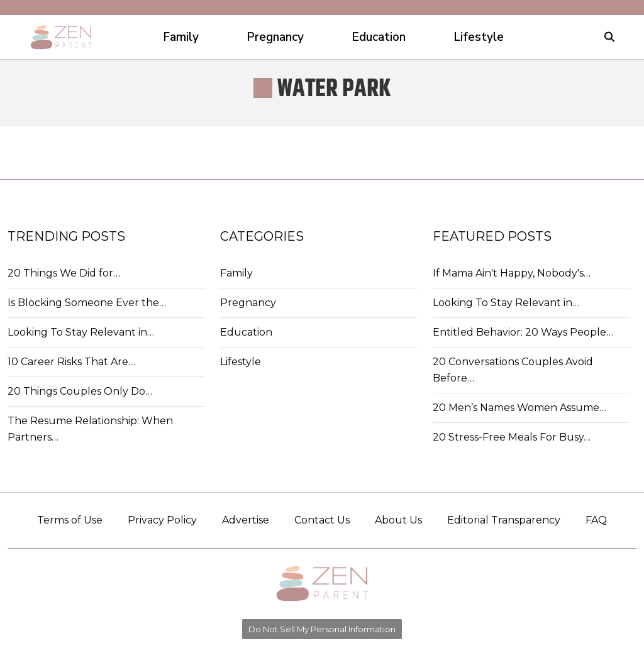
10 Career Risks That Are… (71, 362)
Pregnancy (248, 303)
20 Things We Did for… (64, 273)
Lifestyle (241, 362)
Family (236, 273)
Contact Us (322, 520)
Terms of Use (70, 520)
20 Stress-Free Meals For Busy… (512, 437)
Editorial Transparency (504, 520)
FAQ (596, 520)
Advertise (246, 520)
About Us (398, 520)
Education (246, 332)
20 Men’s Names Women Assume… (519, 408)
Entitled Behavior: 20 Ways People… (523, 332)
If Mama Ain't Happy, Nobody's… (512, 273)
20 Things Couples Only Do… (80, 391)
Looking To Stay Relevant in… (81, 332)
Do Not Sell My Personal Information (322, 629)
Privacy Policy (162, 520)
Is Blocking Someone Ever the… (87, 303)
